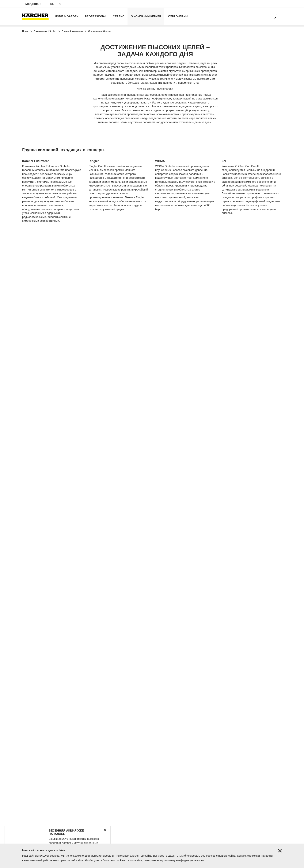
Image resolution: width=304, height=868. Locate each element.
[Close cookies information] (280, 851)
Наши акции (30, 754)
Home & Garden (67, 16)
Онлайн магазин (32, 747)
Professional (96, 16)
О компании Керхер (146, 16)
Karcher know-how (33, 761)
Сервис (119, 16)
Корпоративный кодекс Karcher (42, 782)
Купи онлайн (177, 16)
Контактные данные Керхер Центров (45, 739)
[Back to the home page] (37, 17)
